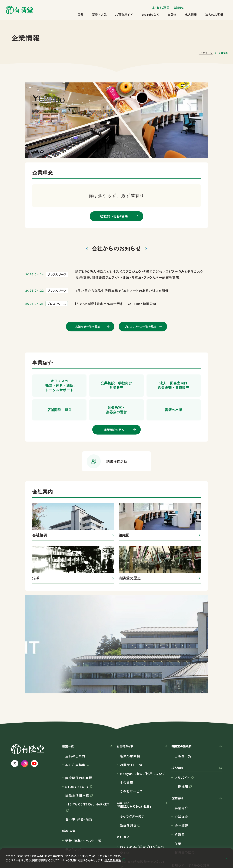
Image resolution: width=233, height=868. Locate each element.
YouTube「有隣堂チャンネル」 (142, 802)
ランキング (73, 790)
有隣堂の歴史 (185, 793)
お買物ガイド (124, 15)
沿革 (178, 784)
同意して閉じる (210, 857)
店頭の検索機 (130, 697)
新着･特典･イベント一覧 (83, 782)
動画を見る (128, 766)
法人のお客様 (214, 15)
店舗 (81, 15)
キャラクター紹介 (133, 757)
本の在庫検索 (75, 706)
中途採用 (181, 727)
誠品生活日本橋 (77, 736)
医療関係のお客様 (79, 719)
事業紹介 (181, 749)
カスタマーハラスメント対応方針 (35, 840)
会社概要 (181, 766)
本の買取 (127, 723)
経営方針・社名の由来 (114, 216)
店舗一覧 (68, 687)
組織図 (180, 775)
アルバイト (182, 718)
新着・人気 (99, 15)
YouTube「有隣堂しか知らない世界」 (134, 746)
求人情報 (191, 15)
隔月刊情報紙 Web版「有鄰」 (141, 817)
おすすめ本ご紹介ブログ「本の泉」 (142, 791)
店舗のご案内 (75, 697)
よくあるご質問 (161, 7)
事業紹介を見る (114, 430)
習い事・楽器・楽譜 (79, 760)
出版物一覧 (183, 697)
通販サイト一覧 (131, 706)
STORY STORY (77, 727)
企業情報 (177, 739)
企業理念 (181, 758)
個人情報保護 (113, 859)
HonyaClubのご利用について (142, 714)
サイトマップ (20, 823)
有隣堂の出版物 (182, 687)
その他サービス (131, 732)
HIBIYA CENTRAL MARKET (87, 745)
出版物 (172, 15)
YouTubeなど (150, 15)
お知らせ (179, 7)
